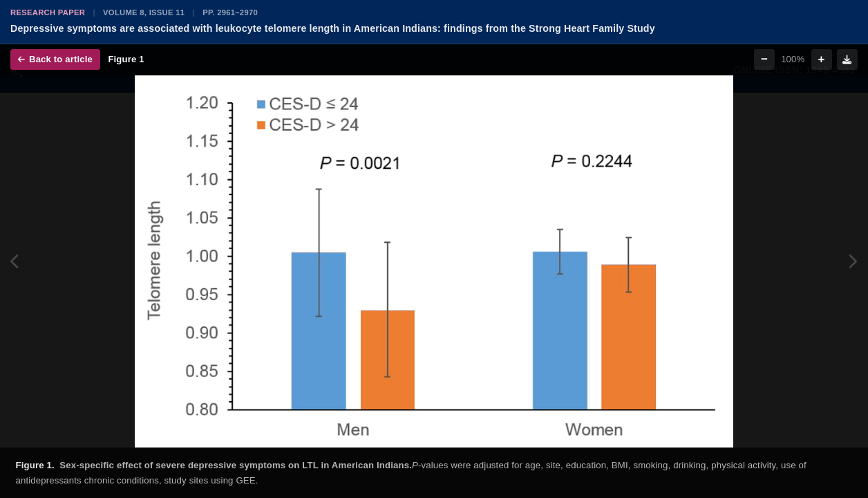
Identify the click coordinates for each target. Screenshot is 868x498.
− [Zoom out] (764, 59)
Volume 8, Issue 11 (144, 12)
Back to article (55, 59)
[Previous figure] (16, 261)
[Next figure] (852, 261)
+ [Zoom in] (822, 59)
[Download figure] (847, 59)
